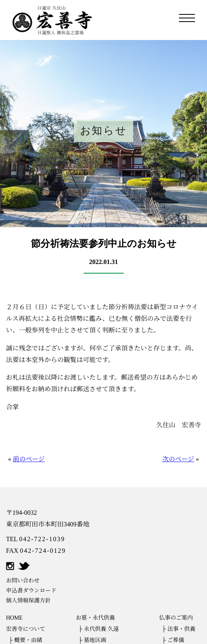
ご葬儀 (176, 640)
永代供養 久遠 (101, 629)
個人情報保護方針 (28, 601)
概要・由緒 (28, 640)
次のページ (178, 459)
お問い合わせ (23, 581)
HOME (14, 618)
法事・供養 (181, 629)
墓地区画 (95, 640)
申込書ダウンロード (31, 591)
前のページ (29, 459)
